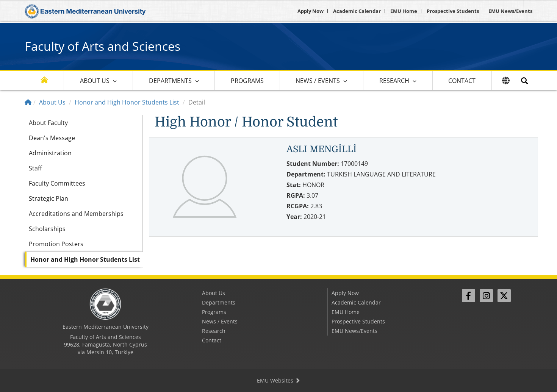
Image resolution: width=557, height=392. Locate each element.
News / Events (318, 81)
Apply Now (311, 11)
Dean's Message (52, 138)
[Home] (28, 102)
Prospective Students (453, 11)
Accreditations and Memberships (76, 214)
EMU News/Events (510, 11)
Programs (247, 81)
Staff (35, 168)
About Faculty (48, 123)
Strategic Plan (49, 198)
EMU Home (404, 11)
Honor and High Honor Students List (127, 102)
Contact (462, 81)
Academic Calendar (357, 11)
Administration (50, 153)
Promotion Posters (56, 244)
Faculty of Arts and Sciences (102, 46)
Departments (170, 81)
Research (394, 81)
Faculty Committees (57, 183)
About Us (95, 81)
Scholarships (47, 229)
